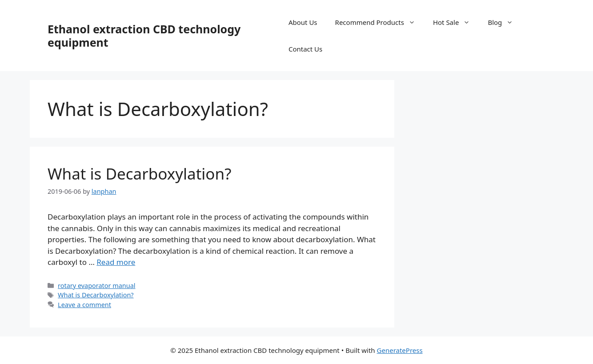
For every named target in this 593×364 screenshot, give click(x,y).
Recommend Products (380, 22)
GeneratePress (400, 350)
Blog (505, 22)
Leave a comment (84, 305)
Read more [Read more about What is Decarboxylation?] (116, 262)
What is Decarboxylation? (139, 174)
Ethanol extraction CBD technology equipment (144, 36)
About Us (303, 22)
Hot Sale (456, 22)
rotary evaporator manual (96, 286)
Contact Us (305, 49)
